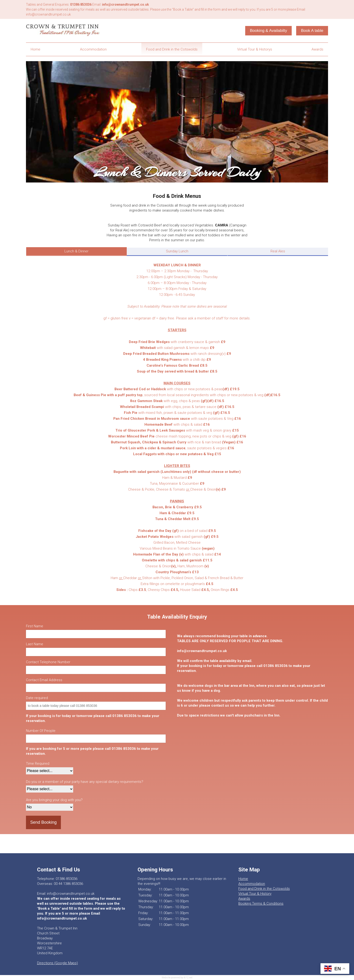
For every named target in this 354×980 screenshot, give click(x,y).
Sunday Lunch (177, 251)
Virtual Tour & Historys (255, 49)
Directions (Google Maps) (57, 963)
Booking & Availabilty (269, 31)
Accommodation (93, 49)
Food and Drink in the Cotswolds (172, 49)
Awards (317, 49)
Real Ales (278, 251)
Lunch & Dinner (76, 251)
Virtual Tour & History (255, 894)
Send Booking (43, 822)
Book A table (312, 31)
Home (36, 49)
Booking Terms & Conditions (261, 904)
